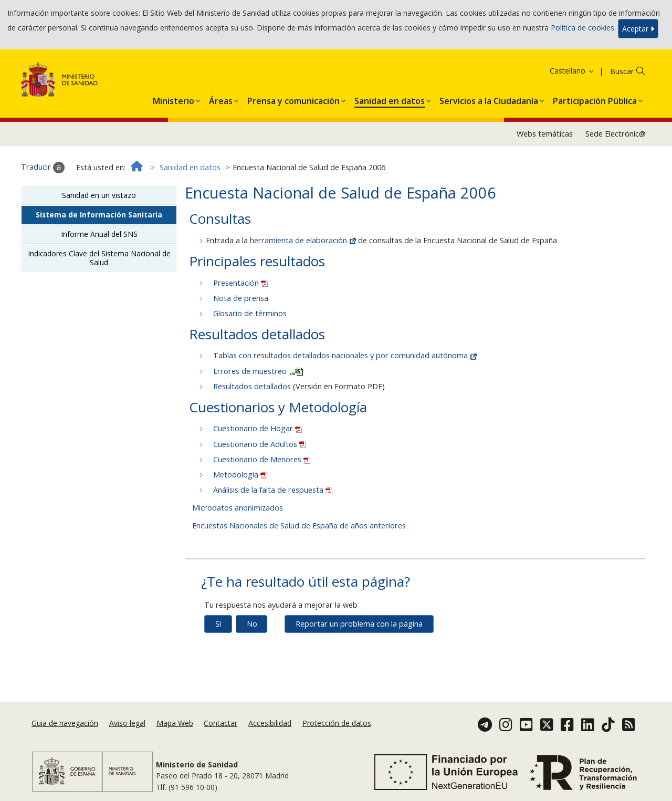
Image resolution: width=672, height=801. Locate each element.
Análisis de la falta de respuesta (273, 490)
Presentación (240, 283)
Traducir (43, 168)
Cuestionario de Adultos (260, 444)
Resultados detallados (252, 386)
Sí (218, 624)
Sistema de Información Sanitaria (99, 215)
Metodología (240, 475)
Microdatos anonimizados (238, 508)
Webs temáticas (545, 134)
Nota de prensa (241, 298)
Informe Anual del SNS (99, 234)
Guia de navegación (65, 723)
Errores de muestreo (258, 371)
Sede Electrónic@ (616, 134)
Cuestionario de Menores (262, 459)
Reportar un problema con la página (359, 624)
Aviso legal (127, 723)
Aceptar (638, 29)
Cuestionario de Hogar (258, 428)
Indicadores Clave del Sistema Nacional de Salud (99, 258)
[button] (174, 99)
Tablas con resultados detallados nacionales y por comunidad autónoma (345, 355)
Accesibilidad (270, 723)
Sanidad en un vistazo (99, 195)
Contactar (220, 723)
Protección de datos (337, 723)
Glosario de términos (250, 313)
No (252, 624)
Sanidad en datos (190, 167)
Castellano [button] (572, 71)
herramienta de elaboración (304, 240)
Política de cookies (582, 28)
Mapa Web (175, 723)
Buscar (622, 71)
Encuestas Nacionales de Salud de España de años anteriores (299, 526)
